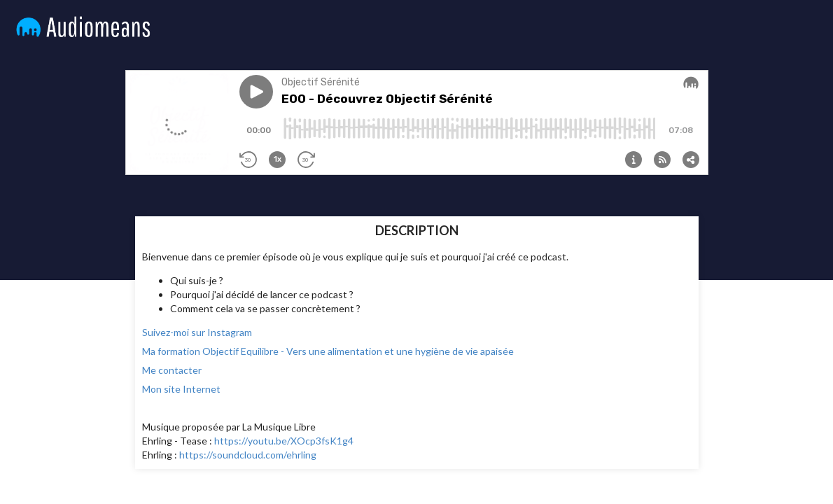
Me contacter (172, 370)
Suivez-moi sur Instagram (197, 332)
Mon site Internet (181, 389)
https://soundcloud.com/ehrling (248, 455)
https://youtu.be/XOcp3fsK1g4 (284, 441)
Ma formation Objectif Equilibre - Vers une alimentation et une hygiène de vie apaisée (328, 351)
